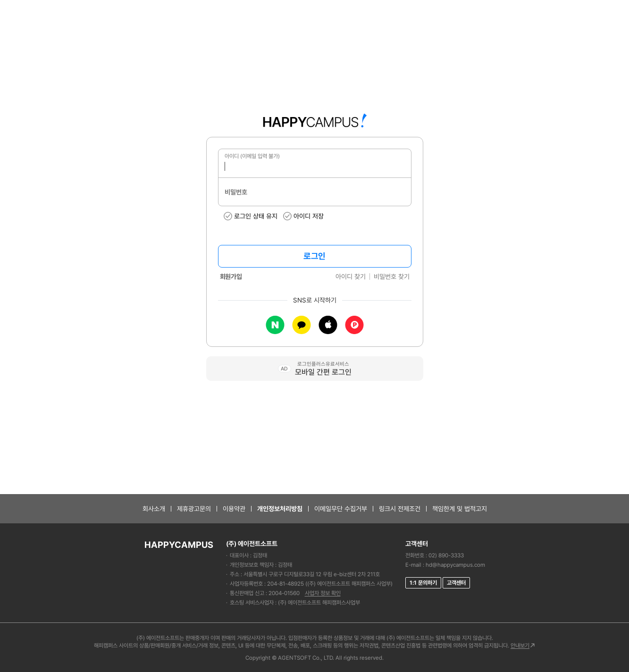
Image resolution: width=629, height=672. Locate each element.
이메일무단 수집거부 (341, 509)
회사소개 (154, 509)
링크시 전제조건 (400, 509)
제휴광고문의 (194, 509)
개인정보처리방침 (280, 509)
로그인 (314, 256)
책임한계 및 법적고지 (460, 509)
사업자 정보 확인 (323, 593)
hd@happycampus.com (455, 565)
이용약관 (234, 509)
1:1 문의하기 (423, 583)
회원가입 (231, 277)
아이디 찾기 (351, 277)
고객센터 (456, 583)
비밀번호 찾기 (392, 277)
